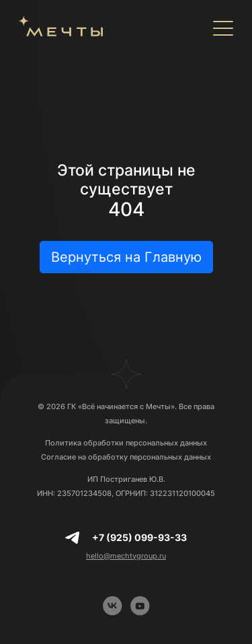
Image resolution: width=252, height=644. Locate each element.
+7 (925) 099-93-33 (139, 537)
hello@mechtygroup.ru (126, 556)
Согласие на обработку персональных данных (126, 457)
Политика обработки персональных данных (126, 443)
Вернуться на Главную (126, 257)
